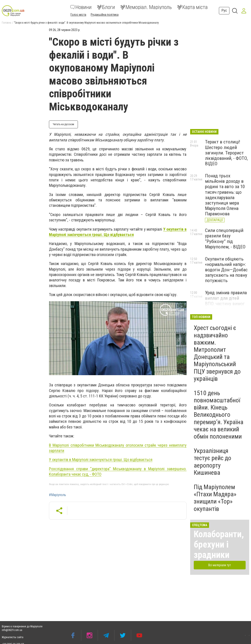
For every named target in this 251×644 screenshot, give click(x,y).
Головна (7, 23)
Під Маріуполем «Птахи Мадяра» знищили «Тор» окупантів (215, 498)
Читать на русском (63, 124)
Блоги (106, 7)
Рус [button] (224, 10)
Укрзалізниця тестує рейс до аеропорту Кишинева (212, 462)
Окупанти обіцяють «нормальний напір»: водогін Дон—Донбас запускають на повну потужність (226, 270)
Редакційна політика (105, 15)
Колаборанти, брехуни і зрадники (219, 545)
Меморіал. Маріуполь (146, 7)
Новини (81, 7)
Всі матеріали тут (220, 565)
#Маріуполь (57, 495)
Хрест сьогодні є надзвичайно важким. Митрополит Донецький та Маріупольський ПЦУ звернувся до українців (217, 353)
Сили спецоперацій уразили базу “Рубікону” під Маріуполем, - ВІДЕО (225, 238)
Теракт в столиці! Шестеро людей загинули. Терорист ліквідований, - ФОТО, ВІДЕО (226, 153)
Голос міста (78, 15)
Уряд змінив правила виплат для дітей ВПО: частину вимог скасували (226, 301)
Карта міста (192, 7)
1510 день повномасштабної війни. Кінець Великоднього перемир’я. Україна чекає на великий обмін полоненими (219, 415)
